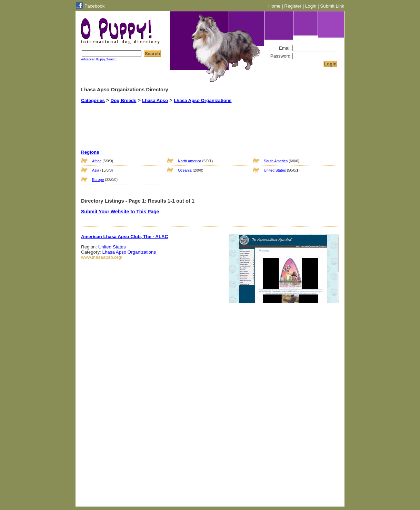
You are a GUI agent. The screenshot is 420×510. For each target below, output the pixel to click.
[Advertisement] (201, 120)
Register (293, 6)
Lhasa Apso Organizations (203, 100)
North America (190, 161)
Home (274, 6)
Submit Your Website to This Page (120, 212)
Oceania (185, 170)
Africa (97, 161)
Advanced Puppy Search (99, 59)
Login (311, 6)
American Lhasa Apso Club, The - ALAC (124, 237)
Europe (98, 180)
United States (275, 170)
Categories (93, 100)
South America (276, 161)
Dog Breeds (124, 100)
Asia (96, 170)
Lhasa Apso (155, 100)
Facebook (95, 6)
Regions (90, 152)
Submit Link (332, 6)
